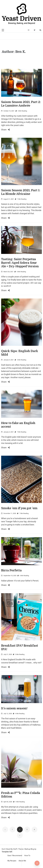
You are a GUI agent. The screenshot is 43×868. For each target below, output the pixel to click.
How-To (27, 856)
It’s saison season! (14, 708)
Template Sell (7, 852)
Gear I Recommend (15, 856)
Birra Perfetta (11, 570)
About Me (22, 861)
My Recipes (12, 861)
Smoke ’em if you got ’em (19, 508)
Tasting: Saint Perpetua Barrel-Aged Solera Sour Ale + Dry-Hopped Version (20, 263)
